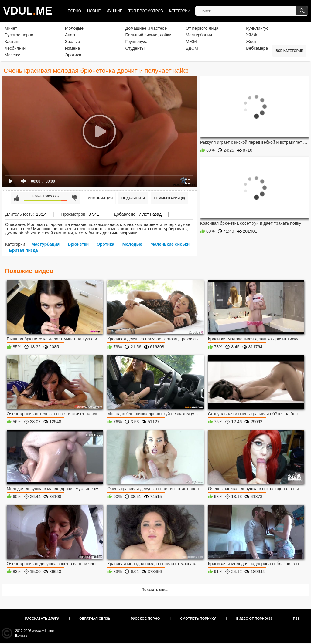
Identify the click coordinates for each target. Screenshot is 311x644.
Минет (11, 28)
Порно (74, 11)
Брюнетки (78, 244)
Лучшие (115, 11)
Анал (70, 35)
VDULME (28, 11)
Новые (94, 11)
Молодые (74, 28)
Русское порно (19, 35)
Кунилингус (257, 28)
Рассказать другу (42, 619)
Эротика (73, 55)
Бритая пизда (24, 250)
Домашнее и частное (146, 28)
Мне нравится (17, 198)
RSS (296, 619)
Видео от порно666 (255, 619)
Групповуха (137, 42)
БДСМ (192, 48)
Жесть (252, 42)
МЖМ (191, 42)
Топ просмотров (146, 11)
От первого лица (202, 28)
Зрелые (73, 42)
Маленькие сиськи (170, 244)
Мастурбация (199, 35)
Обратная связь (95, 619)
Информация (100, 198)
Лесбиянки (15, 48)
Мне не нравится (74, 198)
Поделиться (133, 198)
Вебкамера (257, 48)
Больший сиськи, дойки (148, 35)
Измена (72, 48)
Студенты (135, 48)
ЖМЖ (252, 35)
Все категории (289, 51)
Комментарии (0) (169, 198)
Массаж (12, 55)
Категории (180, 11)
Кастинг (12, 42)
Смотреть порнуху (198, 619)
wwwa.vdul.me (43, 631)
